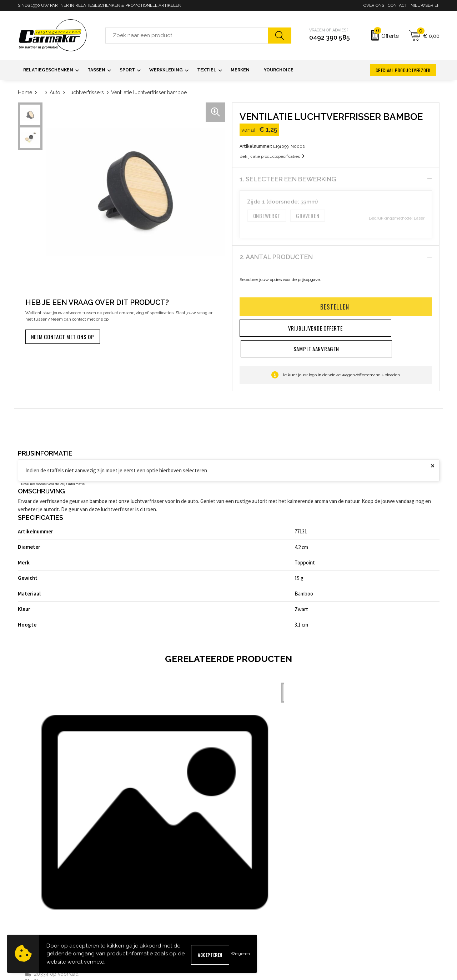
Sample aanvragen (252, 898)
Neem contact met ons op (63, 337)
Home (25, 92)
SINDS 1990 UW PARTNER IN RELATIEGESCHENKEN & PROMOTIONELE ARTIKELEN (100, 5)
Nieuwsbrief (425, 5)
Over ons (374, 5)
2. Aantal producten (276, 257)
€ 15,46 (361, 805)
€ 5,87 (148, 805)
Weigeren (240, 954)
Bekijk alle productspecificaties (272, 156)
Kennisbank (137, 909)
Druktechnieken (142, 921)
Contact (397, 5)
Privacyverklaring (358, 909)
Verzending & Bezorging (258, 909)
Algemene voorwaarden (365, 887)
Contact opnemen (251, 887)
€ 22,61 (255, 796)
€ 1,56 (43, 820)
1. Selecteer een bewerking (288, 179)
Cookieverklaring (357, 898)
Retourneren (245, 921)
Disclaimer (351, 921)
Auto (55, 92)
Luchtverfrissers (86, 92)
